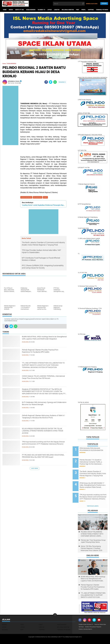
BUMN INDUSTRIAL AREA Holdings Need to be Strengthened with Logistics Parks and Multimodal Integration (44, 341)
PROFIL (84, 10)
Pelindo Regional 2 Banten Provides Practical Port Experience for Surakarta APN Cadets (44, 354)
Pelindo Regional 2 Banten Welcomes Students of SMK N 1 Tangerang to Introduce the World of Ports (43, 420)
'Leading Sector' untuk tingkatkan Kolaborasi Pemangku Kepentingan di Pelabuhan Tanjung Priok (43, 205)
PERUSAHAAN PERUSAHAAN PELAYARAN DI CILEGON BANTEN (95, 450)
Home (5, 10)
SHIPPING (91, 10)
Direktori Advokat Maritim (87, 624)
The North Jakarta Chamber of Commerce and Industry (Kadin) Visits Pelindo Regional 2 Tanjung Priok (95, 470)
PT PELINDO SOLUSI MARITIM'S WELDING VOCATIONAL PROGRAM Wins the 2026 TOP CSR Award (42, 459)
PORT (78, 10)
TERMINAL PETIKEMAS (64, 621)
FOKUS (41, 616)
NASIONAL (5, 621)
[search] (69, 4)
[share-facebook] (46, 82)
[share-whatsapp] (55, 82)
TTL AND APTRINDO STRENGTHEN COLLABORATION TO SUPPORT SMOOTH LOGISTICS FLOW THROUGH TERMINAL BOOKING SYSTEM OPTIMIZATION (44, 367)
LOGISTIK (57, 10)
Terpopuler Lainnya (93, 498)
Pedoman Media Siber (85, 619)
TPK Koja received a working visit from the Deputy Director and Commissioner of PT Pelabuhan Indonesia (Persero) (44, 446)
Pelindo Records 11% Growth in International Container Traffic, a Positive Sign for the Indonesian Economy (95, 460)
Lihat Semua (35, 469)
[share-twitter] (51, 82)
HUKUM (4, 619)
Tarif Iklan (96, 619)
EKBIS (22, 616)
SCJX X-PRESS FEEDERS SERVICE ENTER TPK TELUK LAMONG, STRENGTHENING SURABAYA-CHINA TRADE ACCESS (43, 433)
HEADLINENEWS (31, 10)
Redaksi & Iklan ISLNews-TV (87, 616)
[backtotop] (55, 607)
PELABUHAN (38, 197)
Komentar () (62, 82)
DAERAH (4, 616)
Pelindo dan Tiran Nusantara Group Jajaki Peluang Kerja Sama (93, 533)
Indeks (11, 10)
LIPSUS (50, 10)
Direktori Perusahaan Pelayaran (88, 621)
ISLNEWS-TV (41, 10)
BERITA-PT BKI (20, 10)
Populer (104, 4)
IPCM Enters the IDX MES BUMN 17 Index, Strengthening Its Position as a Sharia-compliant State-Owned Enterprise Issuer (95, 480)
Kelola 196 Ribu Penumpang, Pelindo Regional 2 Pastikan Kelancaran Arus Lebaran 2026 (92, 540)
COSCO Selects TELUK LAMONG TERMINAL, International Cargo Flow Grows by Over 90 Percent (43, 380)
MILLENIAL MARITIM (68, 10)
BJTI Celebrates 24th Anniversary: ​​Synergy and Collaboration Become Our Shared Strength (44, 406)
